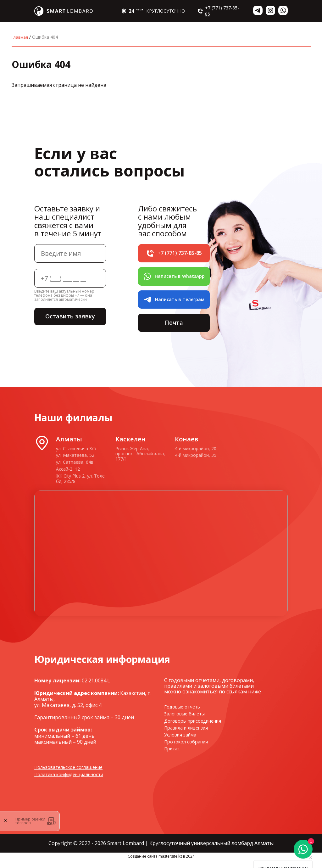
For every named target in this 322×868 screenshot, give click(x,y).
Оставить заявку (70, 317)
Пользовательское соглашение (73, 775)
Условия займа (182, 742)
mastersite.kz (170, 864)
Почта (174, 329)
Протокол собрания (189, 749)
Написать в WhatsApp (174, 279)
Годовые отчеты (185, 714)
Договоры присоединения (197, 728)
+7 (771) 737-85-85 (218, 11)
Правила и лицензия (190, 736)
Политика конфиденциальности (75, 782)
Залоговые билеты (187, 721)
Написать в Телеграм (174, 304)
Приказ (173, 756)
